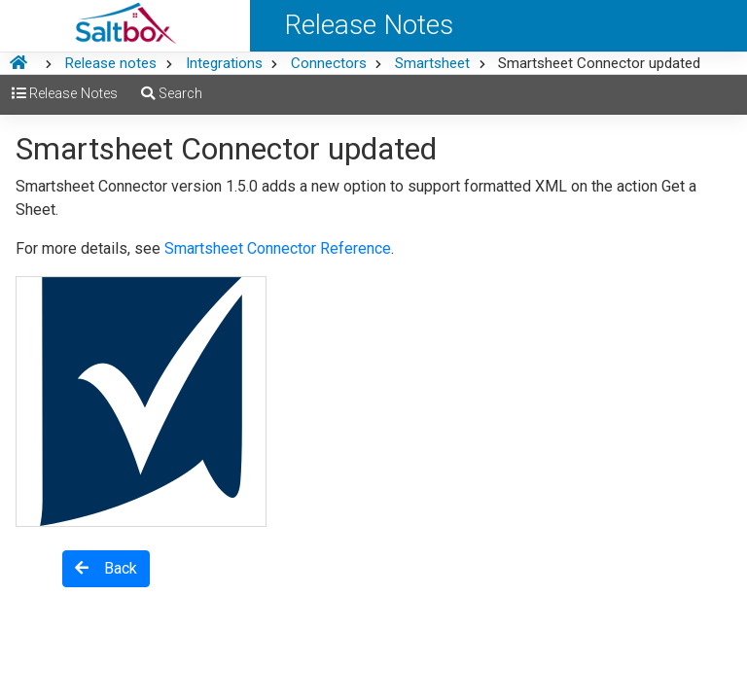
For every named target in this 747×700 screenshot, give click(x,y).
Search (172, 94)
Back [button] (106, 568)
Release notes (110, 63)
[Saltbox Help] (125, 26)
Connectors (329, 63)
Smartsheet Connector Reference (278, 248)
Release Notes (65, 94)
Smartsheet (432, 63)
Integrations (224, 63)
